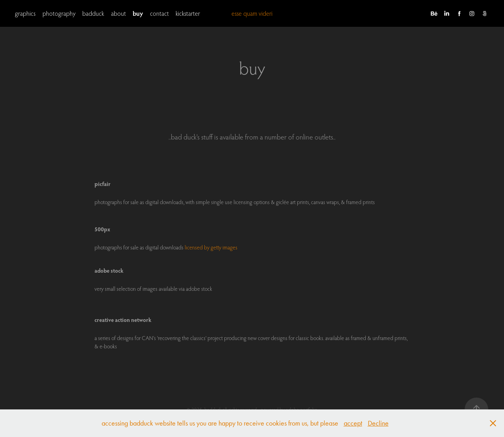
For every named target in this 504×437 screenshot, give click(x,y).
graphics (25, 13)
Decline (378, 423)
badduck (93, 13)
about (119, 13)
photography (59, 13)
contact (159, 13)
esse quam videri (252, 13)
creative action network (123, 320)
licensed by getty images (211, 247)
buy (138, 13)
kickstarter (188, 13)
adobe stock (109, 271)
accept (353, 423)
